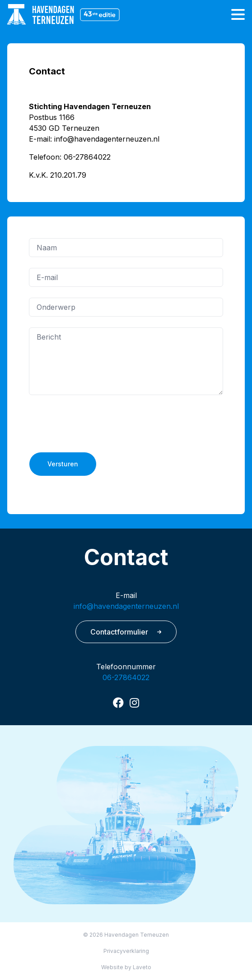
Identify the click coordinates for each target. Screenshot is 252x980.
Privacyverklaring (126, 951)
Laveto (142, 967)
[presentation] (98, 423)
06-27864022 (126, 677)
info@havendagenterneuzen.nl (126, 606)
